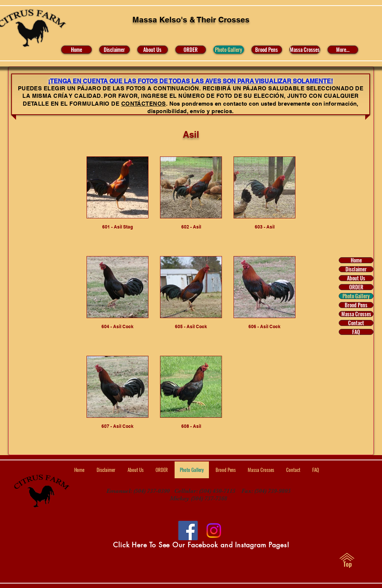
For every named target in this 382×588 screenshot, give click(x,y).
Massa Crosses (356, 314)
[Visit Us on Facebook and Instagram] (214, 531)
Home (356, 260)
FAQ (356, 332)
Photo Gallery (356, 296)
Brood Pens (356, 305)
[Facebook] (188, 531)
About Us (356, 278)
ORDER (356, 287)
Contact (356, 323)
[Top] (347, 564)
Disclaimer (356, 269)
